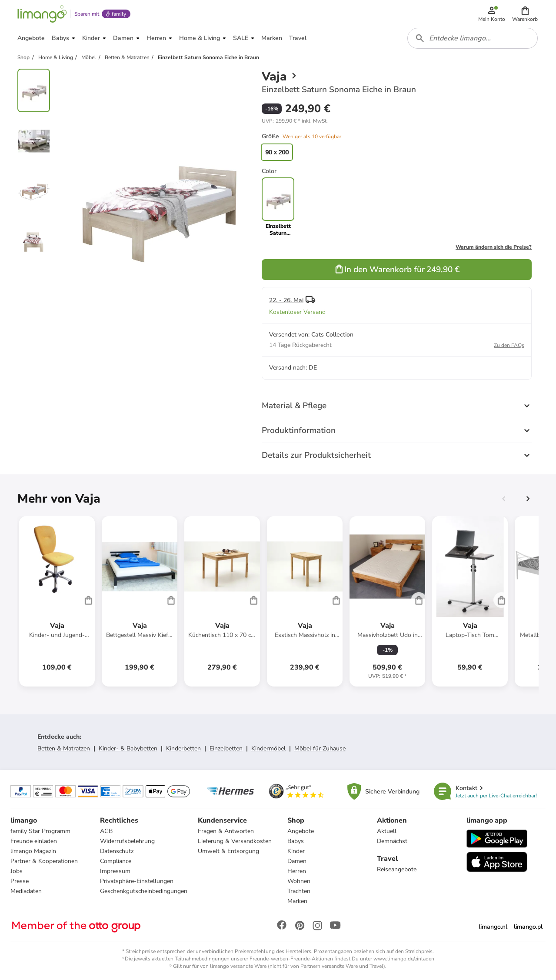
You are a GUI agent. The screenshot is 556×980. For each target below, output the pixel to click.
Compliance (116, 861)
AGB (106, 831)
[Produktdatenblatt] (57, 601)
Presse (20, 881)
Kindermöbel (268, 748)
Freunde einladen (34, 841)
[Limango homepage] (42, 14)
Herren (297, 871)
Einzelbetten (226, 748)
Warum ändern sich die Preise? (494, 247)
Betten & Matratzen (64, 748)
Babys (296, 841)
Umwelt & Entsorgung (228, 851)
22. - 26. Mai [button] (286, 300)
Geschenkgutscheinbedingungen (144, 891)
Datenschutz (117, 851)
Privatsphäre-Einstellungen (137, 881)
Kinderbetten (183, 748)
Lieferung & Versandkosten (235, 841)
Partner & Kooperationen (44, 861)
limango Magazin (33, 851)
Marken (297, 901)
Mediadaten (26, 891)
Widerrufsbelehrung (127, 841)
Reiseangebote (397, 869)
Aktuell (387, 831)
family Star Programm (40, 831)
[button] (525, 14)
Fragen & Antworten (226, 831)
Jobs (17, 871)
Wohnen (299, 881)
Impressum (115, 871)
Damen (297, 861)
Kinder (296, 851)
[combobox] (473, 38)
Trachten (299, 891)
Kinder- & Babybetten (128, 748)
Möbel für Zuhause (320, 748)
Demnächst (392, 841)
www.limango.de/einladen (404, 959)
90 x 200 (277, 152)
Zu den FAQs (509, 345)
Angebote (301, 831)
